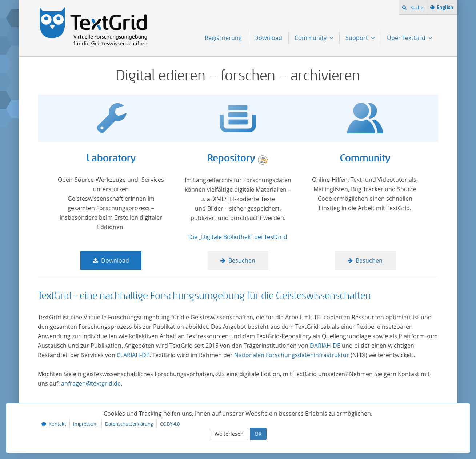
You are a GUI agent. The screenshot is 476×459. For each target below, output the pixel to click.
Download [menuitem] (268, 38)
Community (365, 158)
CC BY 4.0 (170, 424)
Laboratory (111, 158)
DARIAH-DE (325, 346)
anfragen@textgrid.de (91, 383)
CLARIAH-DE (133, 355)
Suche (416, 7)
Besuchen (242, 260)
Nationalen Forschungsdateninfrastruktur (292, 355)
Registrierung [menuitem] (223, 38)
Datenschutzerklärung (129, 424)
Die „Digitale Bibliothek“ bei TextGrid (238, 237)
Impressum (85, 424)
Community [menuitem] (311, 38)
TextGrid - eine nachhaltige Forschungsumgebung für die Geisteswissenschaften (204, 296)
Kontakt (57, 424)
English (446, 8)
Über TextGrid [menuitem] (407, 38)
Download (115, 260)
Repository (231, 158)
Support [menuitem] (357, 38)
